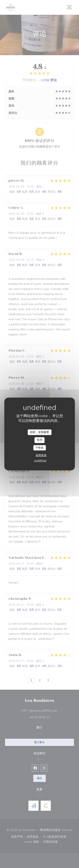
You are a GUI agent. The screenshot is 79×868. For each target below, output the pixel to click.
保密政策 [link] (41, 455)
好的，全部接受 (39, 432)
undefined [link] (40, 461)
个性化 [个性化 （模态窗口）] (39, 448)
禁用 (40, 440)
